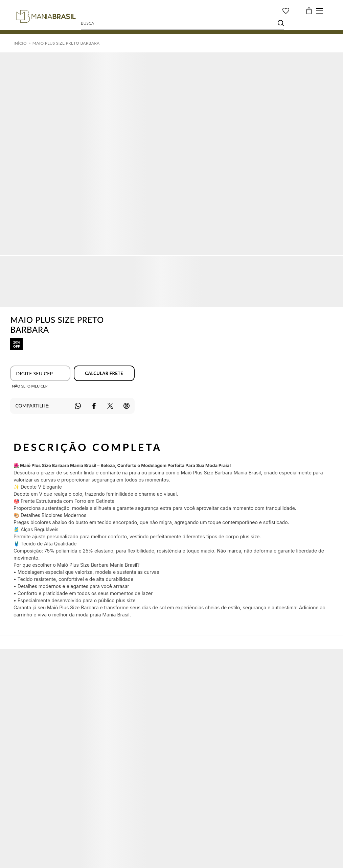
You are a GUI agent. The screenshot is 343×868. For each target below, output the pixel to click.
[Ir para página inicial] (20, 43)
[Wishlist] (286, 11)
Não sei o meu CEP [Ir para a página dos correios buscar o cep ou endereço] (30, 386)
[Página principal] (46, 17)
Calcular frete (104, 373)
